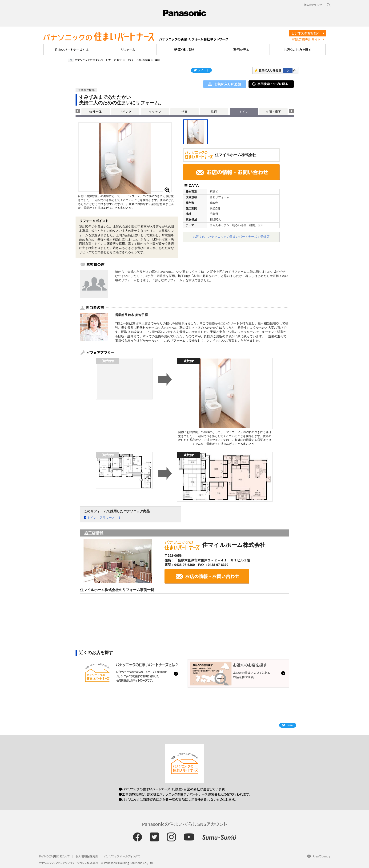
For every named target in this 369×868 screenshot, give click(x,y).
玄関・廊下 (273, 112)
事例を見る (241, 50)
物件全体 (96, 112)
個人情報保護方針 (87, 856)
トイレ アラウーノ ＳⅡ (106, 518)
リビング (125, 112)
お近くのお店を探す (297, 50)
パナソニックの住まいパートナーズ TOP (98, 60)
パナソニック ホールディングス (122, 856)
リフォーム (128, 50)
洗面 (214, 112)
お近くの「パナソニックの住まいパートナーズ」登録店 (231, 237)
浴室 (184, 112)
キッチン (155, 112)
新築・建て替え (185, 50)
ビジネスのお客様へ (306, 33)
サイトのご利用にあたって (54, 856)
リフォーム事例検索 (138, 60)
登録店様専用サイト (306, 39)
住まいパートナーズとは (72, 50)
